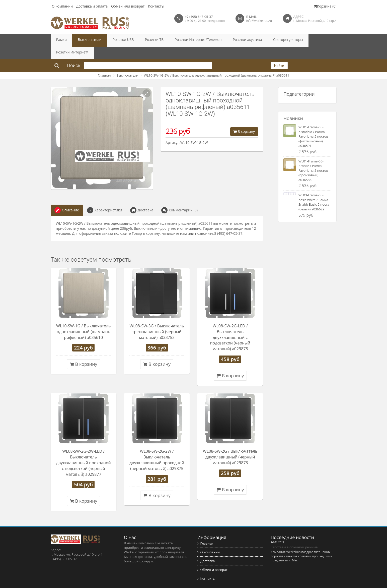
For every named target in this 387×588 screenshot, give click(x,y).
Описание (67, 198)
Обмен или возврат (128, 6)
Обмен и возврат (212, 557)
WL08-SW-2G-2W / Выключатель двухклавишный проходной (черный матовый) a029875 (157, 447)
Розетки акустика (218, 40)
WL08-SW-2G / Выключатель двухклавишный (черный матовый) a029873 (230, 444)
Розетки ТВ (137, 40)
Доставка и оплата (92, 6)
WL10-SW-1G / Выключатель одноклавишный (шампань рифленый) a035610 (83, 319)
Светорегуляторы (253, 40)
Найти (279, 53)
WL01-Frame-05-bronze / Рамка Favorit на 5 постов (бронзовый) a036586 (313, 158)
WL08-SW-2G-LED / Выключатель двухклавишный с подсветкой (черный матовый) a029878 (230, 325)
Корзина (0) (325, 6)
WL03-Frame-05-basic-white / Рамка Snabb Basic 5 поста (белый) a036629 (314, 190)
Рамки (59, 40)
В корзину (244, 119)
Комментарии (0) (179, 198)
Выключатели (83, 40)
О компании (62, 6)
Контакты (156, 6)
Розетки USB (111, 40)
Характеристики (105, 198)
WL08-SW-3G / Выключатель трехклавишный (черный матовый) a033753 (157, 319)
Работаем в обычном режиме (294, 535)
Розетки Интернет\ (290, 40)
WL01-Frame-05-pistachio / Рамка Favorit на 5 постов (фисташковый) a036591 (313, 124)
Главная (104, 63)
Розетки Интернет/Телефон (175, 40)
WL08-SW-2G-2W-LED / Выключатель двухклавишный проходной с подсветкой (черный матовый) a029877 (84, 450)
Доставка (142, 198)
